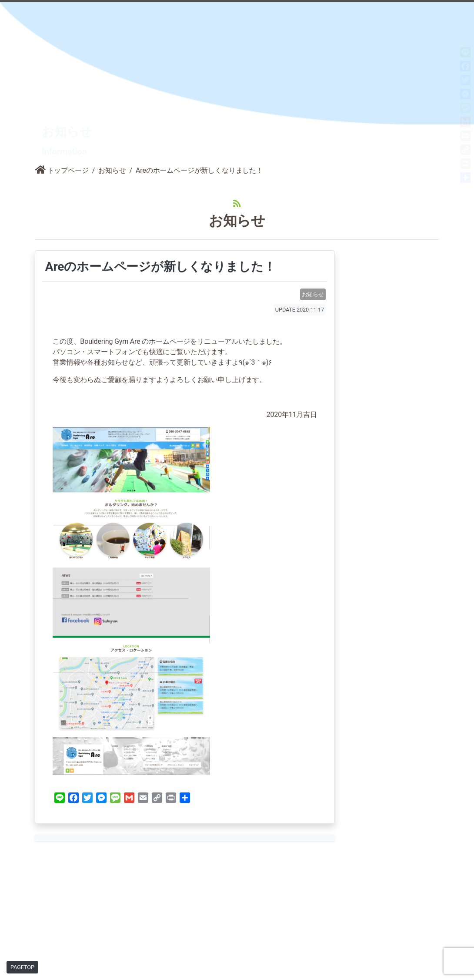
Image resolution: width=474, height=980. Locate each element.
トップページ (62, 126)
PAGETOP (22, 967)
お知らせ (112, 126)
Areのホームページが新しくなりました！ (159, 223)
